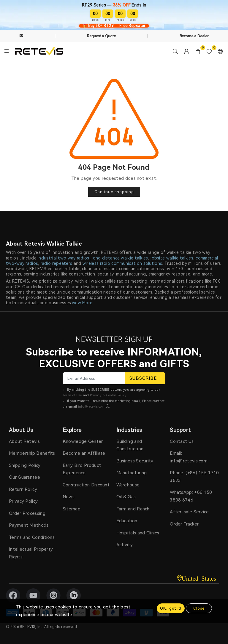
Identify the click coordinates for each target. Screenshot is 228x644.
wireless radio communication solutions (122, 263)
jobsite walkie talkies (172, 258)
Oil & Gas (126, 497)
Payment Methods (29, 525)
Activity (125, 545)
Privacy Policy (23, 501)
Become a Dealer (194, 36)
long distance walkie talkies (120, 258)
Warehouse (128, 485)
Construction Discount (86, 485)
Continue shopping (114, 192)
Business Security (135, 461)
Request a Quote (102, 36)
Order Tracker (184, 524)
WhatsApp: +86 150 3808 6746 (191, 496)
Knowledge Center (83, 441)
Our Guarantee (24, 477)
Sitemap (72, 509)
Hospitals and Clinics (138, 533)
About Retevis (24, 441)
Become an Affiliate (84, 453)
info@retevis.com (91, 407)
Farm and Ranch (133, 509)
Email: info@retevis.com (189, 457)
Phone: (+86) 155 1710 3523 (194, 477)
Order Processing (27, 513)
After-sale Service (189, 512)
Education (127, 521)
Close (199, 608)
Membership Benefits (32, 453)
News (69, 497)
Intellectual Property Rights (31, 553)
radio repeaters (57, 263)
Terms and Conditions (32, 537)
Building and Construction (130, 445)
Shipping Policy (25, 465)
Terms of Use (72, 395)
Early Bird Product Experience (82, 469)
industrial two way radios (64, 258)
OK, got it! (171, 608)
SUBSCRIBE (145, 378)
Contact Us (182, 441)
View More (82, 303)
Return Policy (23, 489)
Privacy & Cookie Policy (108, 395)
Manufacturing (132, 473)
